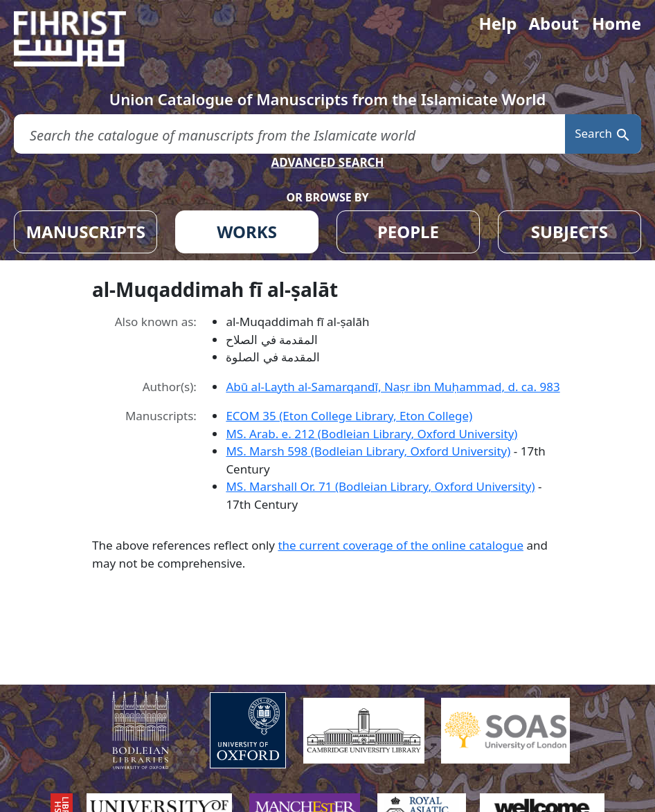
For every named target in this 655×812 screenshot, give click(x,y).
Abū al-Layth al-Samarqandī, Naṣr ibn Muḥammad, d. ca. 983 (393, 387)
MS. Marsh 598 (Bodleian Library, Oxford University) (368, 451)
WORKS (247, 232)
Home (617, 23)
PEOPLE (408, 232)
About (554, 23)
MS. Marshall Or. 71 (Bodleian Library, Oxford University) (380, 486)
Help (497, 23)
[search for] (289, 134)
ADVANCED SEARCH (327, 162)
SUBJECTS (569, 232)
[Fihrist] (83, 39)
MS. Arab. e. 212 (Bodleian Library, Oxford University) (371, 434)
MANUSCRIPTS (86, 232)
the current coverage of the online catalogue (401, 545)
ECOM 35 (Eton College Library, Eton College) (349, 416)
